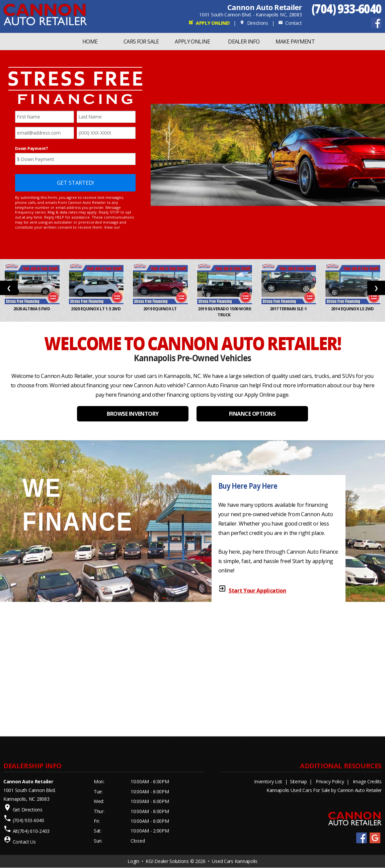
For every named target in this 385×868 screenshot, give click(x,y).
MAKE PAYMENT (295, 42)
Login (133, 861)
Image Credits (367, 781)
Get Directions (28, 810)
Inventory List (268, 781)
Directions (254, 23)
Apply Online (192, 42)
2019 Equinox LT (160, 309)
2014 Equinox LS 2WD (353, 309)
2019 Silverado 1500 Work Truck (225, 312)
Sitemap (298, 781)
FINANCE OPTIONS (252, 414)
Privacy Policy (330, 781)
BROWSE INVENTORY (133, 414)
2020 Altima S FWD (32, 309)
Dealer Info (244, 42)
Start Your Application (257, 590)
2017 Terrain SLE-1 (289, 309)
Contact (290, 23)
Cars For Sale (141, 42)
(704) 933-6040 (347, 9)
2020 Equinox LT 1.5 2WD (96, 309)
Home (90, 42)
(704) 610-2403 (34, 831)
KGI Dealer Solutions (167, 861)
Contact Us (24, 842)
